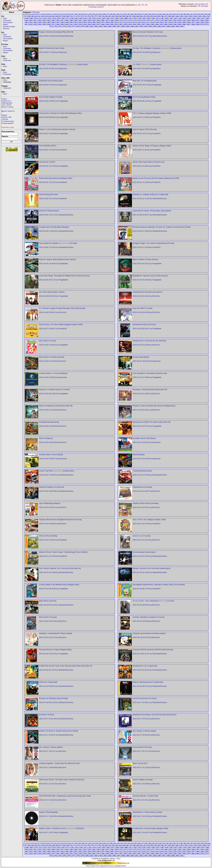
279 (82, 26)
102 (186, 16)
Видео (5, 24)
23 (93, 14)
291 (137, 26)
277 (73, 26)
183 (180, 20)
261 (161, 24)
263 (170, 24)
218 (152, 22)
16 (69, 14)
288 (123, 26)
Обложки (36, 12)
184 (184, 20)
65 (54, 16)
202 (80, 22)
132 (135, 18)
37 (143, 14)
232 (31, 24)
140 (171, 18)
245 (89, 24)
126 (108, 18)
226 (188, 22)
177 (152, 20)
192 (35, 22)
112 (45, 18)
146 (198, 18)
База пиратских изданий (96, 866)
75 (89, 16)
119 (76, 18)
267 (188, 24)
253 (125, 24)
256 (139, 24)
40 (153, 14)
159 (71, 20)
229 (202, 22)
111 (40, 18)
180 (166, 20)
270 (202, 24)
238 (58, 24)
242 (76, 24)
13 (58, 14)
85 (124, 16)
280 (87, 26)
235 (44, 24)
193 (40, 22)
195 (49, 22)
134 (144, 18)
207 (103, 22)
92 (148, 16)
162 (85, 20)
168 (112, 20)
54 (202, 14)
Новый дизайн (7, 123)
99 (173, 16)
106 (204, 16)
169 (116, 20)
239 (62, 24)
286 (114, 26)
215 (139, 22)
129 (121, 18)
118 (72, 18)
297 (164, 26)
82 (113, 16)
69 (68, 16)
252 (121, 24)
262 (166, 24)
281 (92, 26)
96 (162, 16)
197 (58, 22)
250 (112, 24)
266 (184, 24)
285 (110, 26)
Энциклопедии (9, 26)
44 (167, 14)
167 (107, 20)
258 (148, 24)
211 (121, 22)
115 (58, 18)
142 (180, 18)
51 (192, 14)
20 (83, 14)
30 (118, 14)
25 (101, 14)
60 (36, 16)
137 (157, 18)
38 (146, 14)
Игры (5, 18)
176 (148, 20)
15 (65, 14)
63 (47, 16)
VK (146, 5)
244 (85, 24)
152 (40, 20)
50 (188, 14)
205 (94, 22)
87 (131, 16)
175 (143, 20)
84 (120, 16)
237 (53, 24)
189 (207, 20)
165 (98, 20)
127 (112, 18)
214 (134, 22)
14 (62, 14)
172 (130, 20)
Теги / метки (6, 105)
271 (207, 24)
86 (127, 16)
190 (26, 22)
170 (121, 20)
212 (125, 22)
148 (207, 18)
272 (51, 26)
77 (96, 16)
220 (161, 22)
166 (103, 20)
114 (54, 18)
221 (166, 22)
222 (170, 22)
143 (185, 18)
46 (174, 14)
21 (86, 14)
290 (132, 26)
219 (157, 22)
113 (49, 18)
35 (136, 14)
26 (104, 14)
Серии (4, 99)
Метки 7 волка (7, 107)
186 (193, 20)
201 (76, 22)
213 (130, 22)
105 (200, 16)
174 (139, 20)
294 (150, 26)
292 (141, 26)
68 (64, 16)
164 (94, 20)
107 (209, 16)
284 (105, 26)
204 (89, 22)
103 (191, 16)
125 (103, 18)
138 (162, 18)
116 (63, 18)
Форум (4, 115)
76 (92, 16)
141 (175, 18)
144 (189, 18)
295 (155, 26)
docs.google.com (201, 4)
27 (108, 14)
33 (129, 14)
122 (90, 18)
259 (152, 24)
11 (51, 14)
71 (75, 16)
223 (175, 22)
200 (71, 22)
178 (157, 20)
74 (85, 16)
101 (181, 16)
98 (169, 16)
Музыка (6, 29)
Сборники (7, 20)
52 (195, 14)
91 (145, 16)
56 (209, 14)
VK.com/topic (203, 6)
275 (64, 26)
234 (40, 24)
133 (139, 18)
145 (194, 18)
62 (43, 16)
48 (181, 14)
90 (141, 16)
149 (26, 20)
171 (125, 20)
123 (94, 18)
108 (27, 18)
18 (76, 14)
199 (67, 22)
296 (159, 26)
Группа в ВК (6, 117)
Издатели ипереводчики (7, 102)
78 (99, 16)
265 (180, 24)
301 (182, 26)
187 (198, 20)
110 (36, 18)
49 (185, 14)
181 (170, 20)
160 (76, 20)
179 (161, 20)
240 (67, 24)
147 (203, 18)
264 (175, 24)
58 (29, 16)
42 (160, 14)
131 (130, 18)
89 (138, 16)
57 (25, 16)
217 (148, 22)
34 (132, 14)
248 (103, 24)
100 (177, 16)
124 (99, 18)
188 (202, 20)
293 (146, 26)
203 (85, 22)
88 (134, 16)
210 (116, 22)
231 (26, 24)
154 (49, 20)
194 (44, 22)
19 (79, 14)
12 (55, 14)
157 (62, 20)
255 (134, 24)
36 (139, 14)
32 (125, 14)
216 (143, 22)
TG (143, 5)
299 (173, 26)
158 (67, 20)
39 (150, 14)
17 (72, 14)
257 (143, 24)
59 (33, 16)
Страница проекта (96, 7)
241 (71, 24)
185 (188, 20)
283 (100, 26)
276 (69, 26)
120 (81, 18)
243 (80, 24)
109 (31, 18)
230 (207, 22)
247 (98, 24)
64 (50, 16)
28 (111, 14)
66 (57, 16)
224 (180, 22)
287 (119, 26)
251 (116, 24)
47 (178, 14)
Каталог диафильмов (117, 866)
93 (152, 16)
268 (193, 24)
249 (107, 24)
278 (78, 26)
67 (61, 16)
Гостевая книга (8, 121)
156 (58, 20)
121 (85, 18)
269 (198, 24)
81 (110, 16)
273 (55, 26)
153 (44, 20)
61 (40, 16)
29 (115, 14)
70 (71, 16)
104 (195, 16)
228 (198, 22)
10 (48, 14)
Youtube (5, 119)
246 (94, 24)
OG (139, 5)
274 (60, 26)
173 (134, 20)
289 (128, 26)
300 (177, 26)
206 (98, 22)
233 (35, 24)
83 (117, 16)
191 (31, 22)
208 (107, 22)
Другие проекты (8, 111)
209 (112, 22)
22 (90, 14)
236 (49, 24)
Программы (8, 22)
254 (130, 24)
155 (53, 20)
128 (117, 18)
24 (97, 14)
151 (35, 20)
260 (157, 24)
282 (96, 26)
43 (164, 14)
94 (155, 16)
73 (82, 16)
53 (199, 14)
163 (89, 20)
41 (157, 14)
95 (159, 16)
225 (184, 22)
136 (153, 18)
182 (175, 20)
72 (78, 16)
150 (31, 20)
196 (53, 22)
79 (103, 16)
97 (166, 16)
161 (80, 20)
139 (166, 18)
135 (148, 18)
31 (122, 14)
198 (62, 22)
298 (168, 26)
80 (106, 16)
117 (67, 18)
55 (206, 14)
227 (193, 22)
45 (171, 14)
